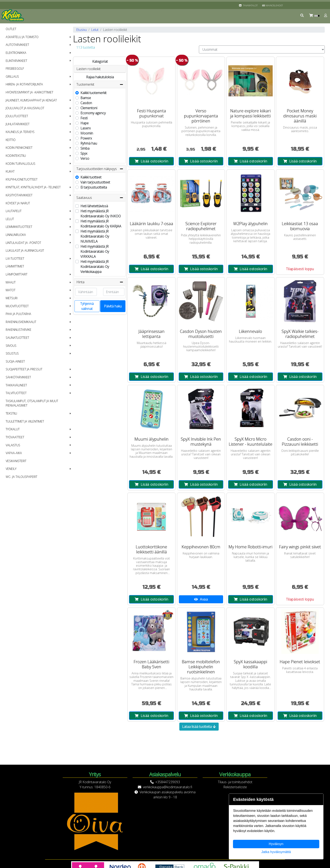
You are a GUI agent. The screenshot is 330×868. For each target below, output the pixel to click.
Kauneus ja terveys (20, 132)
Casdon (86, 103)
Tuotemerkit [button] (100, 84)
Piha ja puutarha (18, 314)
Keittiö (11, 140)
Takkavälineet (16, 385)
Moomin (87, 133)
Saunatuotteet (17, 338)
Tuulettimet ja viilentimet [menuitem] (25, 421)
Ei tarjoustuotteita (94, 187)
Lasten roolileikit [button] (88, 69)
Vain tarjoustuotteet (95, 182)
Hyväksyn (276, 844)
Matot (11, 290)
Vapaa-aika (14, 453)
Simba (85, 148)
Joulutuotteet (17, 116)
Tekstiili (11, 413)
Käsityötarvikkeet (19, 195)
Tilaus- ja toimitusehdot (235, 782)
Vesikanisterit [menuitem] (16, 461)
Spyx (84, 153)
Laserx (86, 128)
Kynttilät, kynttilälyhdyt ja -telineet (33, 187)
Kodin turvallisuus (21, 164)
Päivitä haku (113, 306)
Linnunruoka (16, 235)
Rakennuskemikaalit (21, 322)
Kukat (10, 171)
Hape (84, 123)
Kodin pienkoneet (19, 148)
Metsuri (12, 298)
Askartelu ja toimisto (22, 37)
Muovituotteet (17, 306)
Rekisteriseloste (235, 787)
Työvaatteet (15, 437)
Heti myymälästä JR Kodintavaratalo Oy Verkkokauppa (95, 267)
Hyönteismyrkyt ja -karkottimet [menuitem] (29, 92)
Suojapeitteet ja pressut (24, 369)
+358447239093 (168, 782)
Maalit (11, 282)
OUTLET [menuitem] (11, 29)
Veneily (11, 469)
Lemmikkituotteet (19, 227)
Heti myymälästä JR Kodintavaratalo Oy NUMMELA (95, 236)
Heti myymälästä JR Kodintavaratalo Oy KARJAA (101, 224)
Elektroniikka (16, 53)
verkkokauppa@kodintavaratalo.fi (168, 787)
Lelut (10, 219)
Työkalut (13, 429)
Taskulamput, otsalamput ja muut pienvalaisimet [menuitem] (32, 403)
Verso (85, 158)
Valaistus (13, 445)
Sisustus (12, 353)
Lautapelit (14, 211)
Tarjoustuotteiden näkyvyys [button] (100, 169)
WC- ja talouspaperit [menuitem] (21, 477)
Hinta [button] (100, 282)
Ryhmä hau (89, 143)
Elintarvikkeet (16, 61)
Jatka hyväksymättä (276, 852)
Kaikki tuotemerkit (93, 93)
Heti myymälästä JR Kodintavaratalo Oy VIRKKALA (95, 251)
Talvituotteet (16, 393)
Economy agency (93, 113)
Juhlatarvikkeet (18, 124)
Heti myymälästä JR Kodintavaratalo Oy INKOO (101, 214)
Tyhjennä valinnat (87, 306)
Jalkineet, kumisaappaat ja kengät (31, 100)
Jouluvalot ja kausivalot (25, 108)
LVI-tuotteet (15, 259)
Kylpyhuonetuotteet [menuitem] (22, 179)
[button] (302, 15)
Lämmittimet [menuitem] (15, 266)
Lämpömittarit (17, 274)
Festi (84, 118)
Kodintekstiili (16, 156)
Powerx (86, 138)
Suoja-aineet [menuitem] (15, 361)
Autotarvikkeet (17, 45)
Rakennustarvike (19, 330)
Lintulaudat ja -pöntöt (23, 243)
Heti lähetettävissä (94, 206)
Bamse (86, 98)
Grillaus (12, 76)
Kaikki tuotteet (91, 177)
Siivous (11, 346)
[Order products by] (262, 49)
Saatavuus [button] (100, 198)
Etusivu (81, 30)
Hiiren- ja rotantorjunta (24, 84)
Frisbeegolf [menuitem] (15, 68)
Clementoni (89, 108)
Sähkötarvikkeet (18, 377)
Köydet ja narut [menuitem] (18, 203)
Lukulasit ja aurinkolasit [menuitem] (25, 251)
